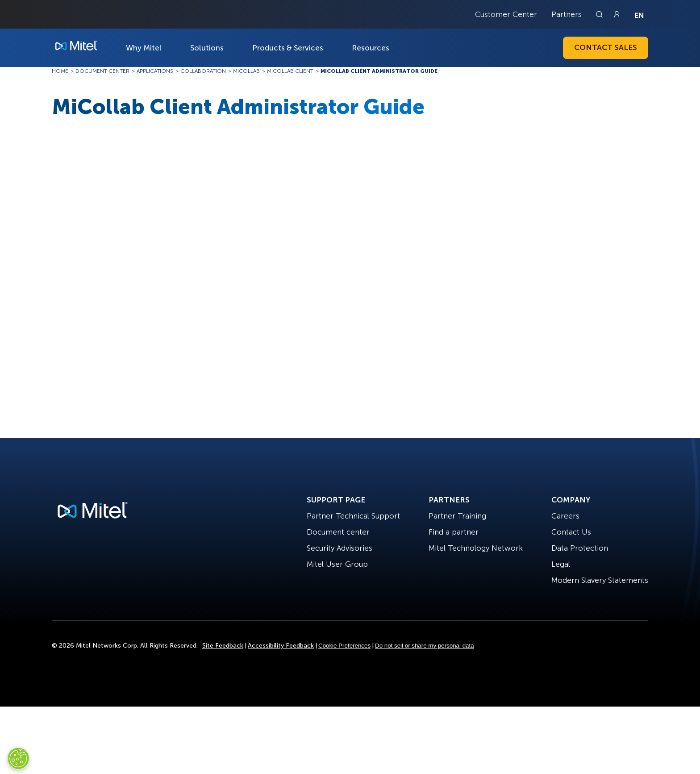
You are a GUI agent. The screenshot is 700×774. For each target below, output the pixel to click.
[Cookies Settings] (18, 758)
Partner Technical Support (353, 516)
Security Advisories (340, 548)
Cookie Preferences (344, 646)
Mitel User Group (337, 564)
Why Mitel (144, 48)
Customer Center (506, 14)
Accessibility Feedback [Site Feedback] (281, 646)
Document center (338, 532)
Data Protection (580, 548)
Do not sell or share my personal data (425, 646)
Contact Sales (606, 47)
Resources (371, 48)
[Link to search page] (600, 14)
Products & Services (288, 48)
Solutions (207, 48)
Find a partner (454, 532)
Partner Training (457, 516)
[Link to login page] (617, 14)
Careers (565, 516)
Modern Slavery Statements (600, 580)
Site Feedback (223, 646)
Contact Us (571, 532)
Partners (567, 14)
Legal (561, 564)
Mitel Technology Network (476, 548)
